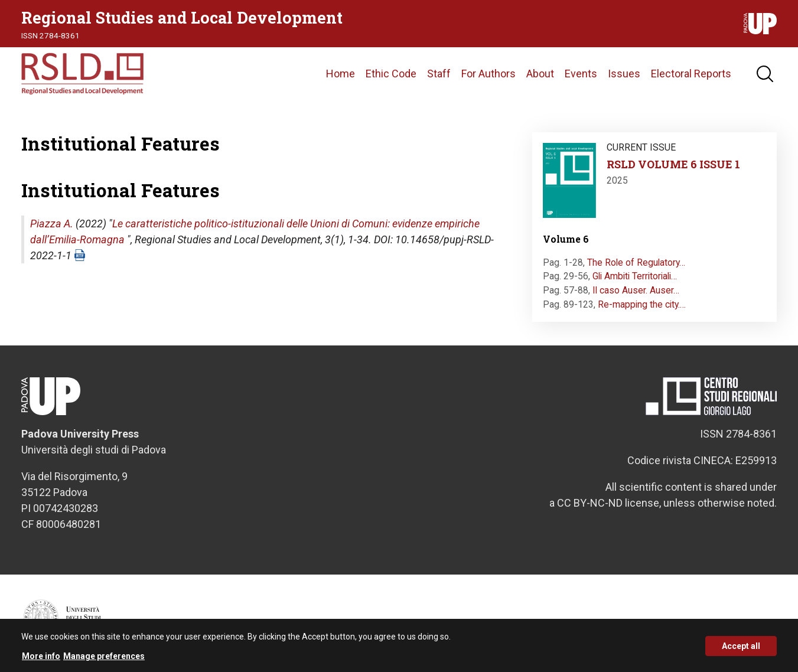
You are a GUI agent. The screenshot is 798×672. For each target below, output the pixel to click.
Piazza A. (52, 224)
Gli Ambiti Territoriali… (635, 276)
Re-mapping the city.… (642, 304)
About (540, 74)
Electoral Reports (691, 74)
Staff (439, 74)
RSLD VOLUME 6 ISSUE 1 (673, 164)
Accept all (741, 650)
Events (581, 74)
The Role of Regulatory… (636, 262)
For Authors (488, 74)
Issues (624, 74)
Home (341, 74)
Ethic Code (391, 74)
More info (41, 661)
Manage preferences (104, 661)
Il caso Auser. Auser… (636, 290)
